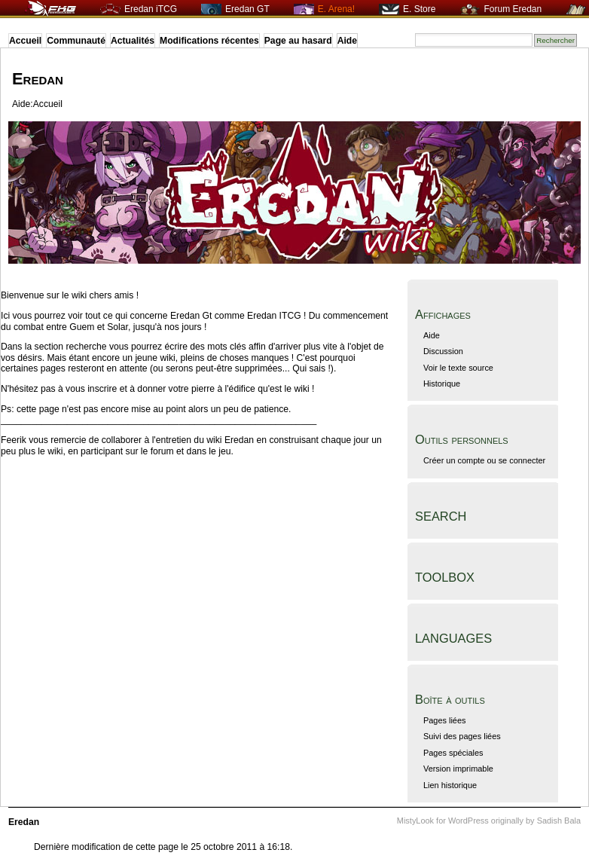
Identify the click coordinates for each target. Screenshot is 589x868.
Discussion (443, 351)
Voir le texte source (458, 368)
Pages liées (445, 720)
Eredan (38, 79)
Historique (442, 384)
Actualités (133, 41)
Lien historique (450, 785)
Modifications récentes (209, 41)
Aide (347, 41)
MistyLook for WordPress (443, 821)
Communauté (76, 41)
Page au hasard (298, 41)
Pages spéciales (453, 753)
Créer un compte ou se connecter (484, 460)
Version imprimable (458, 769)
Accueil (25, 41)
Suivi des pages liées (462, 736)
